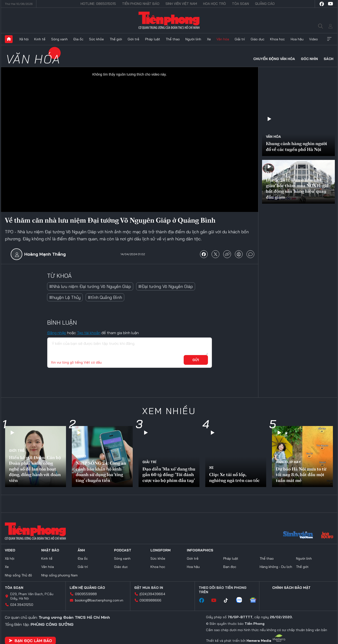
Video (313, 39)
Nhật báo (50, 550)
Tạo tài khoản (89, 333)
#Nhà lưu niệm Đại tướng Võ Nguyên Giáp (90, 286)
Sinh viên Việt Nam (181, 4)
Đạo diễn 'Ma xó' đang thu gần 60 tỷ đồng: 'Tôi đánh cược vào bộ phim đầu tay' (169, 475)
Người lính (193, 39)
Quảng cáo (265, 4)
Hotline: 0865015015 (98, 4)
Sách (329, 59)
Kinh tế (40, 39)
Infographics (200, 550)
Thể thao (173, 39)
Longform (161, 550)
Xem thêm (329, 39)
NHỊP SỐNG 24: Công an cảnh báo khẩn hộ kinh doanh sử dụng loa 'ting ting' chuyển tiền (101, 472)
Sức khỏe (96, 39)
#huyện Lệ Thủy (65, 297)
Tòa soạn (240, 4)
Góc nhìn (309, 59)
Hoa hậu (297, 39)
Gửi (196, 360)
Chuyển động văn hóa (274, 59)
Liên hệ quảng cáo (87, 588)
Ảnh (81, 550)
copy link (227, 254)
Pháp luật (153, 39)
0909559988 (86, 594)
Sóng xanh (59, 39)
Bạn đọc (230, 567)
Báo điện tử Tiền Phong (169, 20)
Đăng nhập (57, 333)
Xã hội (24, 39)
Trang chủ (9, 39)
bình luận (250, 254)
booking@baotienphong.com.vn (99, 600)
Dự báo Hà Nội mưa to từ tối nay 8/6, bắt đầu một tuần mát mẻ (301, 475)
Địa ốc (78, 39)
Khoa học (277, 39)
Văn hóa (223, 39)
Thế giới (116, 39)
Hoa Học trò (214, 4)
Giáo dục (258, 39)
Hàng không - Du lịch (276, 567)
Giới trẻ (133, 39)
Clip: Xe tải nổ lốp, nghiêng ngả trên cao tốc (234, 477)
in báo (239, 254)
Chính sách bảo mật (291, 588)
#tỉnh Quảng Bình (105, 297)
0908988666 (150, 600)
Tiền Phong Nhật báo (141, 4)
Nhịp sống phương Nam (59, 575)
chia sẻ (204, 254)
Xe (209, 39)
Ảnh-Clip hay (288, 462)
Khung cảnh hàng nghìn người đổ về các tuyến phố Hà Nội (297, 146)
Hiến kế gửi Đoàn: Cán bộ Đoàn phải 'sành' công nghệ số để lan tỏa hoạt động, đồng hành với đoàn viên (35, 469)
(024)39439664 (152, 594)
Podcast (123, 550)
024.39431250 (22, 605)
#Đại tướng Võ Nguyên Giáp (166, 286)
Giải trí (240, 39)
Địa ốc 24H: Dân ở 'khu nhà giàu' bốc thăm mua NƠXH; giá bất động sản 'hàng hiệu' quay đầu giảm (297, 188)
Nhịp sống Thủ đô (18, 575)
